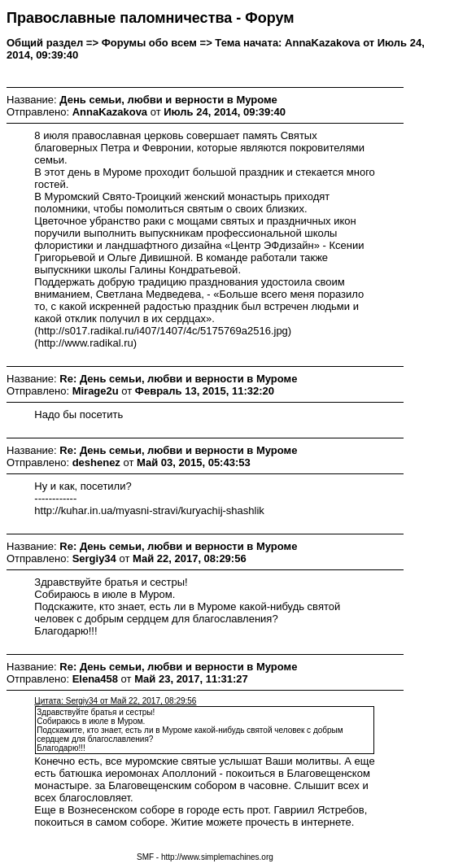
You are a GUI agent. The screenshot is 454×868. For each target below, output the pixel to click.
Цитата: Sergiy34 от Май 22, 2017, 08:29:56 (115, 701)
